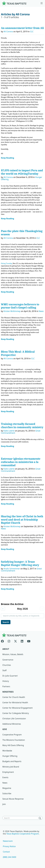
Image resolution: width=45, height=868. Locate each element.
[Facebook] (3, 641)
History (6, 681)
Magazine (7, 788)
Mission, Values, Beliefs (13, 654)
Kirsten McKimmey (12, 311)
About (6, 649)
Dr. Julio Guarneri (10, 676)
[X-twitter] (15, 641)
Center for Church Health (14, 697)
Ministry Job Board (11, 767)
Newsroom (8, 841)
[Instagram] (9, 641)
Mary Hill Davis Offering (13, 745)
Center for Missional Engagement (18, 708)
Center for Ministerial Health (15, 702)
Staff (4, 670)
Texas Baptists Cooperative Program (23, 834)
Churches (7, 665)
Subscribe (7, 793)
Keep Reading (7, 158)
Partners (6, 686)
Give (5, 729)
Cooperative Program (12, 735)
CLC (32, 31)
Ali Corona (8, 31)
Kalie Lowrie (9, 431)
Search (6, 622)
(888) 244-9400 (9, 857)
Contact (6, 852)
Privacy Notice (9, 846)
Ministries (8, 692)
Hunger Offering (10, 756)
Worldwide (7, 751)
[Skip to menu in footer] (42, 3)
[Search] (40, 818)
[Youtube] (29, 641)
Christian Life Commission (14, 719)
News (41, 311)
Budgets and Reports (12, 761)
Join (4, 804)
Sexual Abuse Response (13, 799)
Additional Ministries (12, 724)
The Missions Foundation (14, 740)
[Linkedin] (22, 641)
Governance (8, 660)
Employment (8, 772)
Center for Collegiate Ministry (16, 713)
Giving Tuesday (6, 263)
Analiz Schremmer (12, 569)
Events (5, 777)
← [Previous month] (3, 609)
